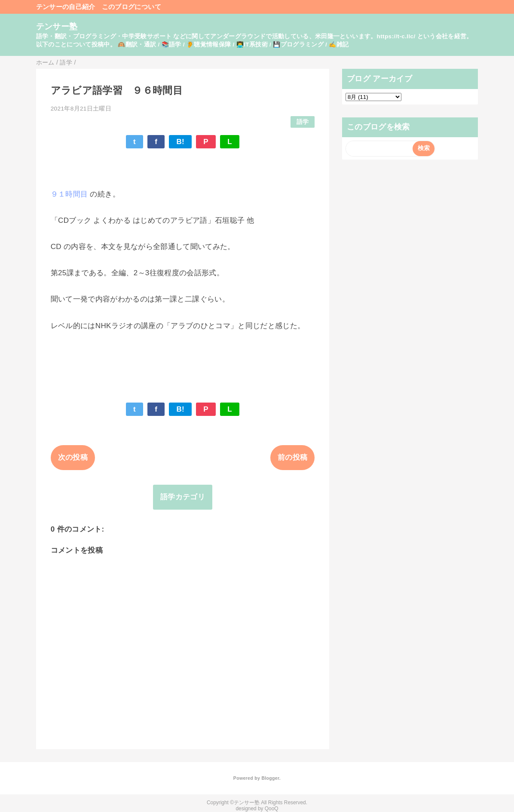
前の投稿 (292, 457)
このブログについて (132, 7)
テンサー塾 (57, 26)
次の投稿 (73, 457)
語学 (303, 122)
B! (180, 142)
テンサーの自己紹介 (66, 7)
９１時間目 (69, 194)
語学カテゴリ (183, 497)
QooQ (272, 809)
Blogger (270, 778)
